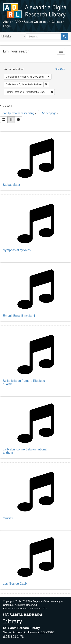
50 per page (50, 113)
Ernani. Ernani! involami (19, 316)
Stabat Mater (12, 185)
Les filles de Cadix (15, 584)
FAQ (18, 22)
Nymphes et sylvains (17, 250)
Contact (57, 22)
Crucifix (8, 518)
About (7, 22)
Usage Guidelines (36, 22)
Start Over (60, 69)
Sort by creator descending (19, 113)
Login (7, 26)
